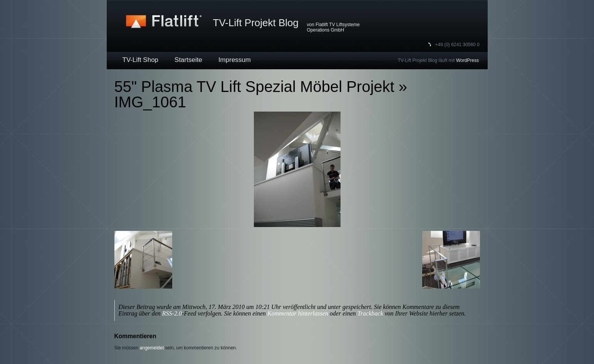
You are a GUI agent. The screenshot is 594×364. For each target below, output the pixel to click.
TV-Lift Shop (141, 60)
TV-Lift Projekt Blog (256, 23)
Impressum (235, 60)
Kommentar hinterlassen (298, 313)
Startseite (188, 60)
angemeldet (152, 348)
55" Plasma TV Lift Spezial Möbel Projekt (254, 87)
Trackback (370, 313)
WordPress (467, 60)
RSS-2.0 (172, 313)
